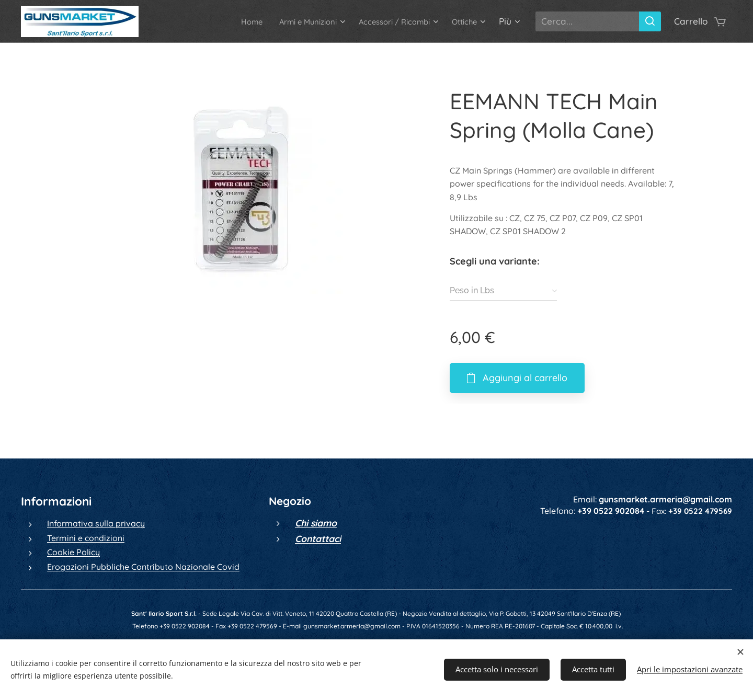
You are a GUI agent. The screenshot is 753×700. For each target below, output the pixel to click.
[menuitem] (221, 21)
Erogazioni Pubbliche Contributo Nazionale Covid (143, 566)
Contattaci (318, 538)
